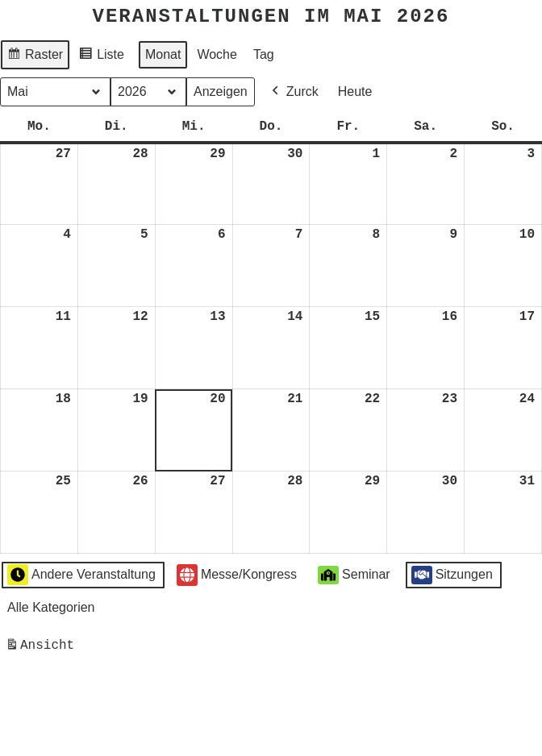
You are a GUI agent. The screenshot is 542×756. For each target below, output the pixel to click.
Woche (217, 54)
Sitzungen (452, 574)
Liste (101, 56)
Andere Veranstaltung (81, 574)
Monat (163, 54)
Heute (355, 91)
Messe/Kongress (237, 574)
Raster (35, 56)
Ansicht (42, 648)
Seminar (354, 574)
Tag (264, 54)
